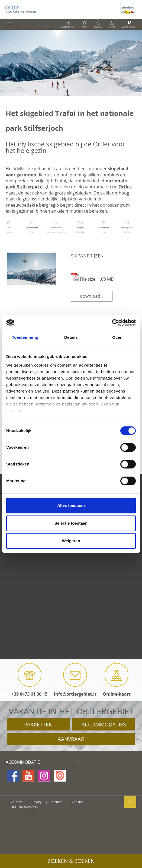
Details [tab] (71, 337)
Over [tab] (117, 337)
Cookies (77, 802)
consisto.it (17, 815)
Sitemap (57, 802)
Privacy (37, 802)
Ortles (125, 187)
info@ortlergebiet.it (75, 680)
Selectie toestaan (71, 523)
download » (92, 296)
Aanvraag (71, 739)
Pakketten (38, 725)
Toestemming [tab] (25, 337)
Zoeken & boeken (71, 861)
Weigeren (71, 541)
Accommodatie (45, 762)
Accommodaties (104, 725)
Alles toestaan (71, 505)
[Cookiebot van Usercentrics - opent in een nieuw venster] (112, 323)
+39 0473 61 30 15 (29, 680)
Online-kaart (117, 680)
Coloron (17, 802)
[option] (71, 63)
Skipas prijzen (87, 256)
